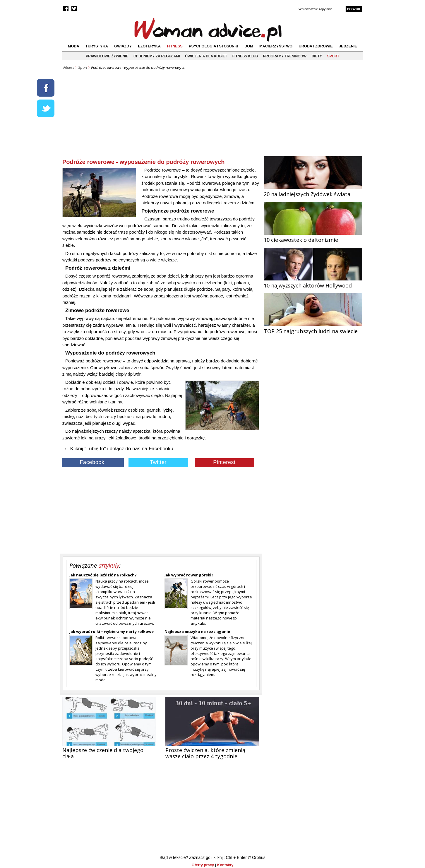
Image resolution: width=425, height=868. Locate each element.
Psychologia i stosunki (214, 46)
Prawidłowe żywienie (107, 56)
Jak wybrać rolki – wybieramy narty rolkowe (112, 631)
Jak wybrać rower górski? (189, 575)
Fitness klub (245, 56)
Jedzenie (348, 46)
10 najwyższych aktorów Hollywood (313, 282)
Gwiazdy (123, 46)
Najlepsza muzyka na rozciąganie (197, 631)
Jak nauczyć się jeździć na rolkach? (103, 575)
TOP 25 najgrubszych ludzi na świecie (313, 328)
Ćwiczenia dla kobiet (206, 56)
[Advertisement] (161, 117)
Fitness (175, 46)
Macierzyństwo (276, 46)
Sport (333, 56)
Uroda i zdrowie (316, 46)
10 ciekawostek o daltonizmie (313, 236)
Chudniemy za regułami (157, 56)
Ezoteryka (149, 46)
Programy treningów (285, 56)
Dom (249, 46)
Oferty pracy (203, 865)
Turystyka (97, 46)
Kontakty (225, 865)
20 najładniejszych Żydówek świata (313, 191)
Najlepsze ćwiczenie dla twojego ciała (103, 753)
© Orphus (257, 857)
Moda (74, 46)
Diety (317, 56)
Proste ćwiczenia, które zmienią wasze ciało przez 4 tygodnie (205, 753)
